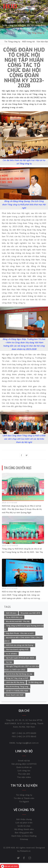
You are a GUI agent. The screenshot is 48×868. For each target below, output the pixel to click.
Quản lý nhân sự (24, 767)
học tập (9, 662)
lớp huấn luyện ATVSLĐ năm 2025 (20, 658)
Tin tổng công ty (24, 795)
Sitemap (24, 839)
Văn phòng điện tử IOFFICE (24, 764)
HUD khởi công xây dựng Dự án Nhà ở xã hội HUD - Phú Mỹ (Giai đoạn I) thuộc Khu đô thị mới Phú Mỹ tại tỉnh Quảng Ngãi (22, 509)
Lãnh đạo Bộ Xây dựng (15, 682)
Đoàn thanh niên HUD (15, 695)
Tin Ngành (24, 802)
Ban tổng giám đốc (24, 833)
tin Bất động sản (35, 682)
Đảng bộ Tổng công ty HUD (17, 678)
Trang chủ (21, 33)
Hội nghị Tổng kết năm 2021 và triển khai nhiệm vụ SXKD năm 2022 (22, 668)
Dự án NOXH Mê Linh (14, 617)
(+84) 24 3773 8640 (26, 737)
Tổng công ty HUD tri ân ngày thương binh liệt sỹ (24, 627)
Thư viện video (24, 777)
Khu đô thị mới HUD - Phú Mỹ (18, 621)
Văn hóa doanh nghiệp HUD (17, 649)
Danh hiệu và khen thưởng (24, 836)
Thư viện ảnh (24, 774)
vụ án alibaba (11, 654)
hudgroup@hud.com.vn (27, 743)
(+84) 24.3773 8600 (26, 733)
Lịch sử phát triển (24, 823)
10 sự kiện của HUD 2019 (30, 613)
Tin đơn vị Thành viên (24, 798)
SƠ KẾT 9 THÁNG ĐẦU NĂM (17, 691)
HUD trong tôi (28, 42)
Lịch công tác (24, 771)
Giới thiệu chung (24, 819)
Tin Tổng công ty (12, 42)
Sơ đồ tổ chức (24, 826)
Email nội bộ (24, 761)
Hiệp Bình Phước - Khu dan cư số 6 (20, 633)
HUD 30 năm (11, 613)
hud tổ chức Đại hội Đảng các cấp (19, 674)
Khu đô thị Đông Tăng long (17, 687)
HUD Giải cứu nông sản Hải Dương (20, 645)
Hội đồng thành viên (24, 829)
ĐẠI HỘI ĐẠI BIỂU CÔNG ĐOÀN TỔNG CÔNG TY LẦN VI (23, 639)
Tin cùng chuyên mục (18, 468)
